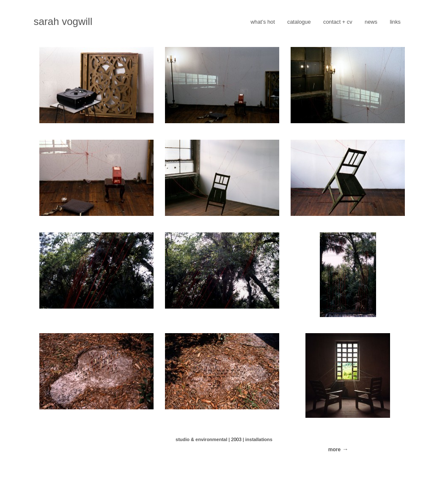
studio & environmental (201, 439)
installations (259, 439)
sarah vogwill (63, 21)
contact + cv (338, 22)
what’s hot (262, 22)
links (395, 22)
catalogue (299, 22)
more (334, 450)
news (371, 22)
